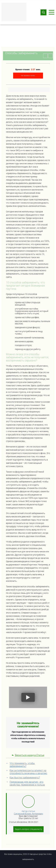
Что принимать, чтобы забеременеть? (22, 765)
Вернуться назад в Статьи (28, 755)
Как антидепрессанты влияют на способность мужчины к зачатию (28, 772)
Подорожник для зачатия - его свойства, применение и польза (27, 783)
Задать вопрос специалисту (28, 829)
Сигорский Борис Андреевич (28, 814)
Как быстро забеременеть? (25, 778)
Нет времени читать (28, 76)
